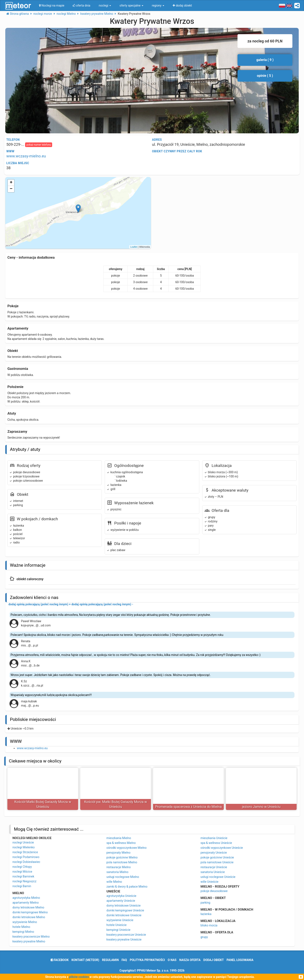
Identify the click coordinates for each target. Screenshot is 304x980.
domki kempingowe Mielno (30, 912)
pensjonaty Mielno (118, 853)
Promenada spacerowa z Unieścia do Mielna (188, 807)
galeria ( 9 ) (265, 60)
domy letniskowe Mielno (28, 907)
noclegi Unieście (23, 842)
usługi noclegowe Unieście (218, 877)
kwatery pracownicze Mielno (31, 937)
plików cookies (79, 977)
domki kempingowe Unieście (125, 910)
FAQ (124, 960)
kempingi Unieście (118, 930)
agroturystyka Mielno (26, 898)
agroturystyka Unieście (121, 896)
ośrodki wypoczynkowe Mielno (126, 848)
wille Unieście (210, 882)
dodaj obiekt (214, 960)
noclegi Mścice (22, 872)
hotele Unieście (116, 925)
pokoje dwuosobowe (214, 891)
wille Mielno (114, 882)
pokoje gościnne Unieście (217, 857)
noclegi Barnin (22, 886)
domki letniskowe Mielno (29, 917)
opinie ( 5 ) (265, 76)
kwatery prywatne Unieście (124, 939)
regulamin (110, 960)
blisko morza (209, 925)
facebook (60, 960)
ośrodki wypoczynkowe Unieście (222, 848)
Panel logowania (240, 960)
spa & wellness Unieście (216, 843)
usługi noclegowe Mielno (123, 877)
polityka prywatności (147, 960)
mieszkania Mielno (119, 838)
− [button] (11, 189)
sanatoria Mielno (117, 872)
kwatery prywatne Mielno (29, 941)
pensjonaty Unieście (214, 853)
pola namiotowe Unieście (217, 862)
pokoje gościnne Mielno (122, 857)
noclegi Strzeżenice (25, 852)
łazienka (206, 914)
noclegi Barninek (23, 876)
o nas (172, 960)
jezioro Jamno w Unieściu (261, 807)
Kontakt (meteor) (85, 960)
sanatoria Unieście (213, 872)
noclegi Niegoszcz (24, 881)
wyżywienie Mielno (25, 922)
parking (205, 903)
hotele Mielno (21, 927)
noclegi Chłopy (22, 867)
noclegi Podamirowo (26, 857)
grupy (204, 937)
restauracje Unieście (214, 867)
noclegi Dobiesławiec (26, 862)
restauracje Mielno (119, 867)
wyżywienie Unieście (120, 920)
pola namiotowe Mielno (122, 862)
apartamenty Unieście (121, 901)
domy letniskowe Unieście (123, 906)
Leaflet (134, 247)
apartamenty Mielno (26, 903)
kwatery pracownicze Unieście (126, 935)
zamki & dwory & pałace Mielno (127, 887)
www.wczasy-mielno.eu (26, 156)
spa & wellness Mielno (121, 843)
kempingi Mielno (23, 932)
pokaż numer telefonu (39, 145)
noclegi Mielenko (24, 847)
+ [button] (11, 183)
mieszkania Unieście (214, 838)
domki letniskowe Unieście (124, 915)
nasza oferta (190, 960)
